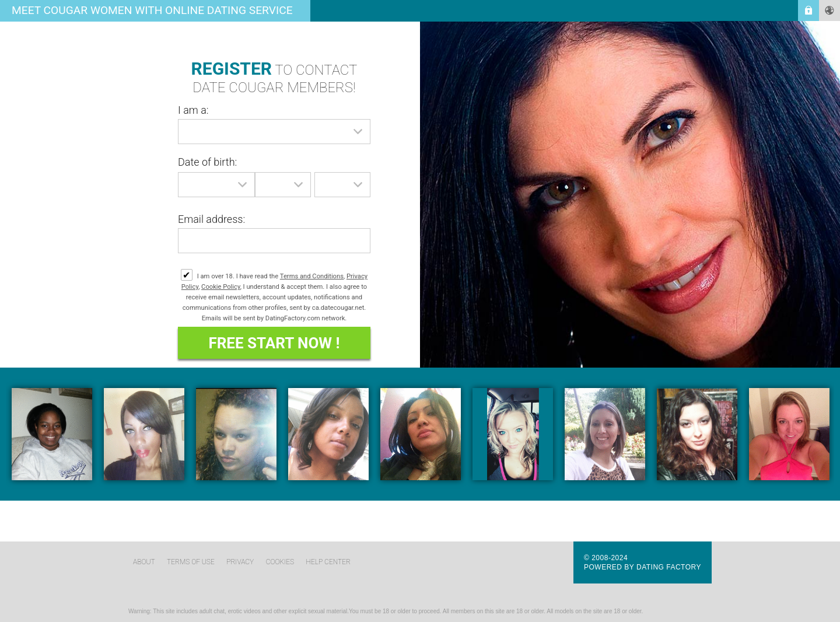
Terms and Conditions (312, 276)
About (144, 562)
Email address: (211, 219)
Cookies (280, 562)
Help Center (328, 562)
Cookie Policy (221, 287)
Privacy (240, 562)
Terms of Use (191, 562)
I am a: (193, 110)
